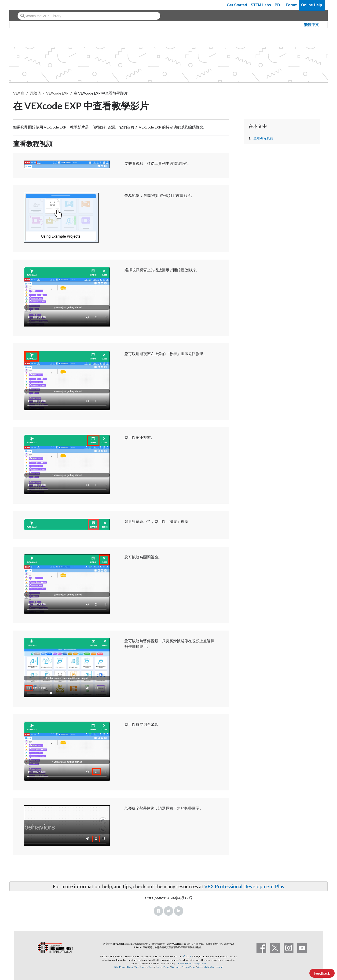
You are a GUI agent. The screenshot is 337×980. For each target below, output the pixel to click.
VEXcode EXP (57, 93)
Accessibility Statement (210, 967)
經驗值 (35, 93)
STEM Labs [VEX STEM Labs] (261, 5)
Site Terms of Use (144, 967)
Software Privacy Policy (183, 967)
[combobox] (89, 16)
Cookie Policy (163, 967)
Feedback (322, 973)
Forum (292, 5)
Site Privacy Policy (124, 967)
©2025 (187, 956)
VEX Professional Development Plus (244, 886)
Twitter (168, 911)
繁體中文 (311, 25)
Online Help (312, 5)
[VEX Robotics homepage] (22, 5)
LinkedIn (179, 911)
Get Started (237, 5)
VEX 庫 (19, 93)
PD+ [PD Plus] (278, 5)
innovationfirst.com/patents (192, 963)
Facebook (158, 911)
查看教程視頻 (263, 138)
